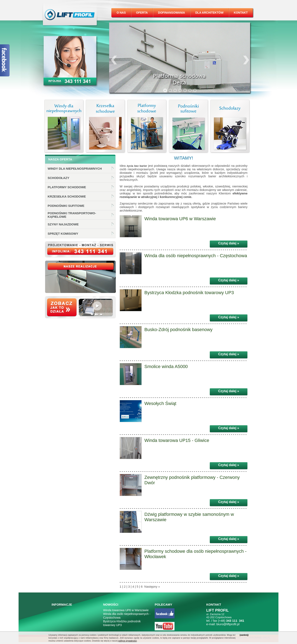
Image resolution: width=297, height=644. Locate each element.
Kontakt (241, 13)
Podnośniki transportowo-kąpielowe (72, 215)
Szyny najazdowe (63, 224)
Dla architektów (209, 13)
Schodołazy (58, 178)
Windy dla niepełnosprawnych (75, 169)
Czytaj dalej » (229, 243)
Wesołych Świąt (160, 403)
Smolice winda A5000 (166, 366)
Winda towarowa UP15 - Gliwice (177, 440)
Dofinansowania (171, 13)
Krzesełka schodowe (67, 196)
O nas (121, 13)
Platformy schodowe (67, 187)
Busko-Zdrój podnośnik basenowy (178, 330)
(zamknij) (244, 635)
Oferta (142, 13)
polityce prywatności (127, 641)
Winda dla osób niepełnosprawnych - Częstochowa (196, 256)
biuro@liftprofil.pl (228, 624)
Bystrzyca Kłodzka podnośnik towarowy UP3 (189, 293)
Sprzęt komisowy (63, 234)
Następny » (152, 587)
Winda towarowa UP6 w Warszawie (180, 219)
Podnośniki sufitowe (66, 206)
